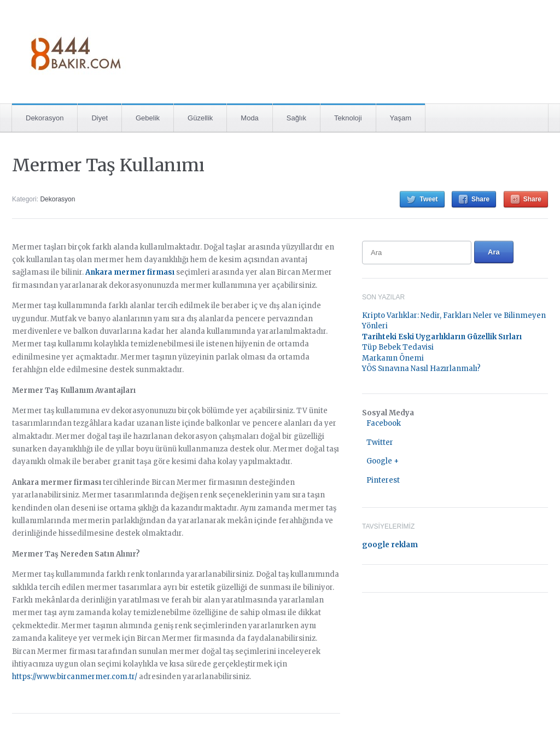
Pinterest (383, 480)
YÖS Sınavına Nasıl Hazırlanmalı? (421, 369)
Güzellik (200, 118)
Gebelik (148, 118)
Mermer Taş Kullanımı (108, 165)
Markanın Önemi (393, 358)
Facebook (384, 423)
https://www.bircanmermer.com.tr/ (75, 677)
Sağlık (296, 118)
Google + (383, 461)
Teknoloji (348, 118)
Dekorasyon (45, 118)
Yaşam (401, 118)
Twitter (380, 442)
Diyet (100, 118)
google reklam (390, 545)
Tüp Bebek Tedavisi (398, 347)
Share (480, 199)
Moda (250, 118)
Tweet (428, 199)
